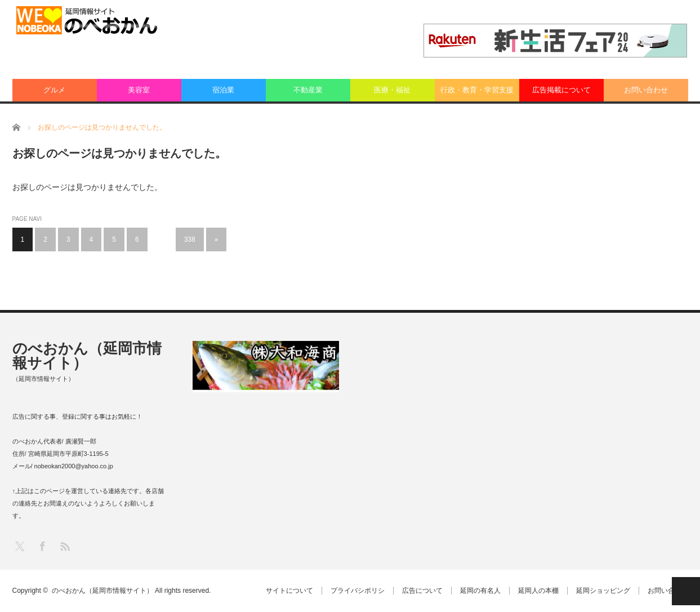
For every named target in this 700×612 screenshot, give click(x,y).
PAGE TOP (686, 591)
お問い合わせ (646, 90)
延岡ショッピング (603, 591)
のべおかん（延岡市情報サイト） (87, 356)
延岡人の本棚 (538, 591)
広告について (422, 591)
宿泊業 (223, 90)
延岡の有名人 (480, 591)
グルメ (54, 90)
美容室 (139, 90)
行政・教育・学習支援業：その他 (477, 94)
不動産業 (308, 90)
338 (190, 240)
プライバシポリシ (358, 591)
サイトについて (289, 591)
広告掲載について (561, 90)
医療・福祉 (392, 90)
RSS (64, 546)
